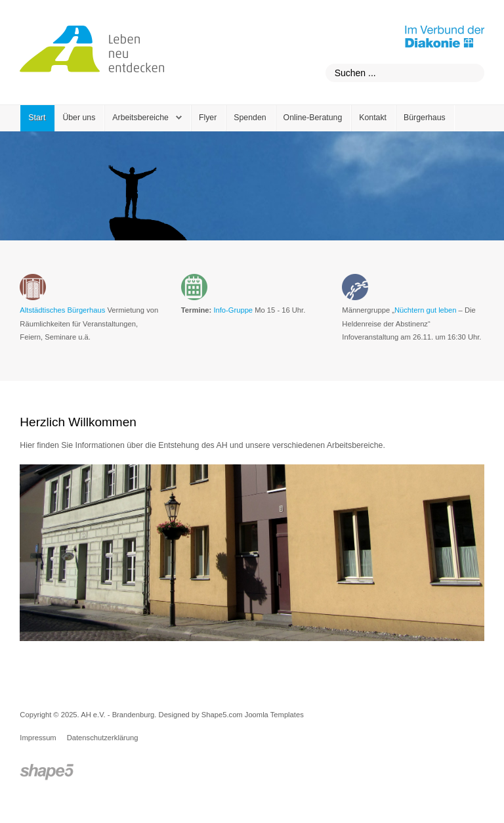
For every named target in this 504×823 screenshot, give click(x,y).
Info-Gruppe (233, 310)
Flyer (208, 118)
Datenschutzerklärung (103, 738)
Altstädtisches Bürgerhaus (62, 310)
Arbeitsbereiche (140, 118)
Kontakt (373, 118)
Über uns (79, 118)
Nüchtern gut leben (426, 310)
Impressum (38, 738)
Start (37, 118)
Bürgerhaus (425, 118)
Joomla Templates (274, 715)
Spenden (250, 118)
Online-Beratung (313, 118)
